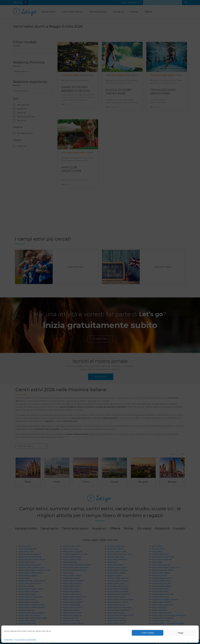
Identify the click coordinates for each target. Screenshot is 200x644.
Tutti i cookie (148, 633)
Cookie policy (9, 640)
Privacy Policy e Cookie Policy (25, 640)
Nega (180, 633)
